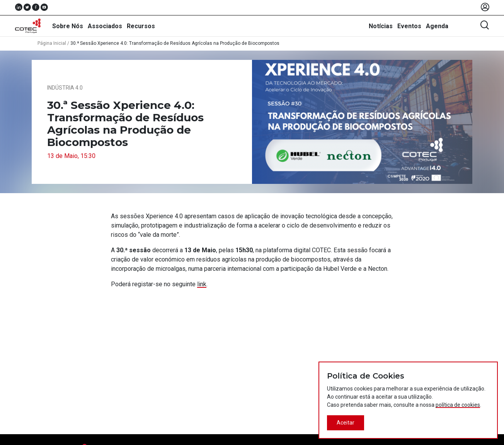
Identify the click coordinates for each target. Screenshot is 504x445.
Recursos (141, 26)
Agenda (437, 26)
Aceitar (346, 423)
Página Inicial (52, 43)
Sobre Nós (68, 26)
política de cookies (458, 405)
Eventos (409, 26)
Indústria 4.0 (65, 88)
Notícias (381, 26)
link (202, 284)
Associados (105, 26)
